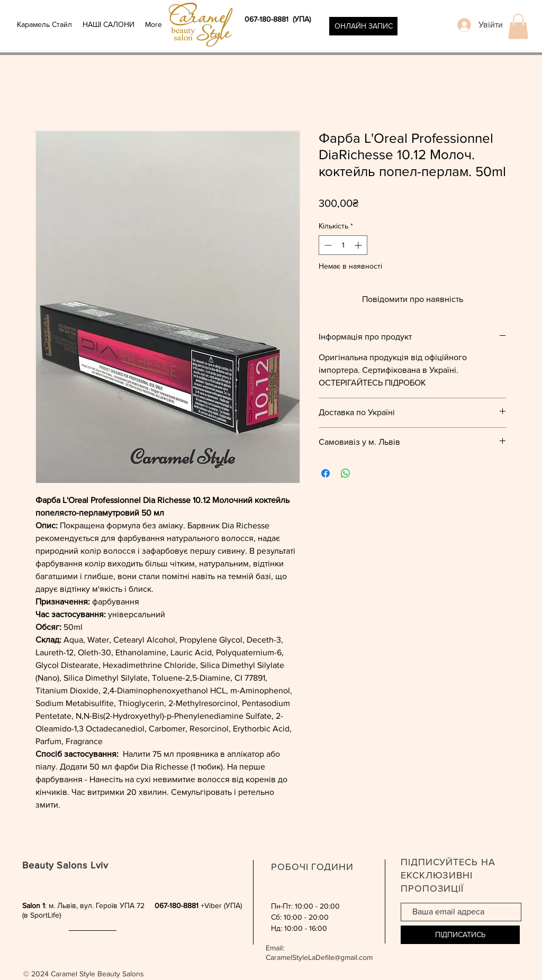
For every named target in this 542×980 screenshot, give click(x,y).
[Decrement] (327, 245)
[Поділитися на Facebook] (326, 473)
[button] (518, 26)
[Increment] (359, 245)
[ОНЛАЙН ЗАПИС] (363, 26)
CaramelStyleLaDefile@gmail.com (319, 957)
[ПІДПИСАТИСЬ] (460, 935)
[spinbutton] (343, 245)
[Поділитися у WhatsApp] (346, 473)
